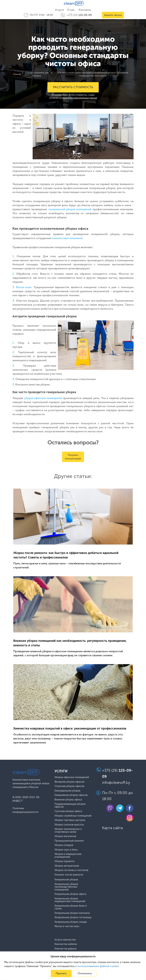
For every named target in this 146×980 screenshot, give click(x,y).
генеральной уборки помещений (70, 209)
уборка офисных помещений (43, 398)
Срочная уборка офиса (68, 811)
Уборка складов (64, 845)
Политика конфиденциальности (25, 810)
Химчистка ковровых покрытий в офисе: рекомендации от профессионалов (70, 728)
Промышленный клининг (69, 841)
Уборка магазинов (65, 836)
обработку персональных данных (80, 98)
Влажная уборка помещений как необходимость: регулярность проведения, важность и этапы (70, 643)
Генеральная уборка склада (71, 922)
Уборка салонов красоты (69, 825)
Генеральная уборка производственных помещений (66, 887)
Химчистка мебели (66, 944)
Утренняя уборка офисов (69, 786)
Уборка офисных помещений (72, 777)
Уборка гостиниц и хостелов (71, 870)
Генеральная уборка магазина (72, 913)
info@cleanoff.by (116, 782)
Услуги (59, 10)
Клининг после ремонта (69, 875)
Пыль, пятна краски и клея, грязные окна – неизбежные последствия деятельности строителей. (67, 565)
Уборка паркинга (65, 861)
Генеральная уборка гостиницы (73, 917)
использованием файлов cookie (98, 966)
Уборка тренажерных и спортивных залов (68, 830)
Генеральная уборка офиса (70, 894)
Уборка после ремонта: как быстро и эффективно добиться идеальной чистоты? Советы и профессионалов (66, 555)
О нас (71, 10)
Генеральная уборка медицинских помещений (70, 900)
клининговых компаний (67, 238)
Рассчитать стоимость (73, 87)
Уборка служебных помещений (73, 816)
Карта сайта (112, 828)
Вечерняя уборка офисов (69, 782)
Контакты (85, 10)
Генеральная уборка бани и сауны (71, 907)
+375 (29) (79, 15)
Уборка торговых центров (70, 820)
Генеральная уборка (66, 880)
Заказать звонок (113, 15)
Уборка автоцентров (67, 866)
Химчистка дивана (66, 948)
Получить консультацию (73, 457)
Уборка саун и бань (66, 850)
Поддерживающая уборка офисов (70, 805)
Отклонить (85, 973)
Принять (61, 973)
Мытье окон (24, 287)
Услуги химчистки (65, 940)
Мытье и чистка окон (67, 926)
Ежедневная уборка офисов (71, 795)
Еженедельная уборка (67, 791)
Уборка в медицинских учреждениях (68, 855)
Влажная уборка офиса (68, 799)
